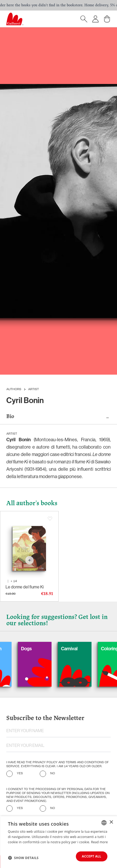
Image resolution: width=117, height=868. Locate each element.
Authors (14, 389)
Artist (34, 389)
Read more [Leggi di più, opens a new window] (99, 842)
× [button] (111, 822)
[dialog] (58, 842)
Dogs (32, 649)
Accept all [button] (91, 856)
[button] (23, 858)
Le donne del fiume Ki (25, 587)
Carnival (75, 649)
